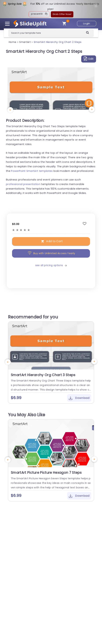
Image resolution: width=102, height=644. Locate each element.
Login (87, 23)
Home (12, 42)
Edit (89, 59)
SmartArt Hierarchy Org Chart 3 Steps (43, 375)
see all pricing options (51, 265)
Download (79, 398)
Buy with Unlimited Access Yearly (51, 253)
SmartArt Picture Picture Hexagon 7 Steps (46, 473)
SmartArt (25, 42)
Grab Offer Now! (62, 14)
